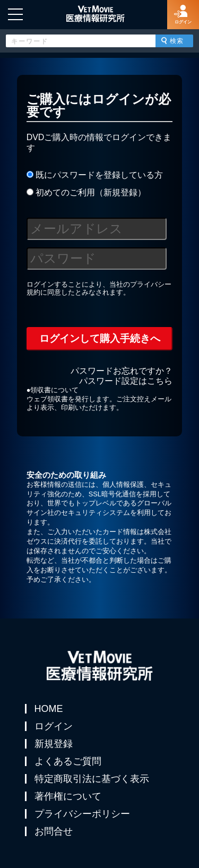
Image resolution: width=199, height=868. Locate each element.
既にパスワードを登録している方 (95, 175)
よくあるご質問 (68, 761)
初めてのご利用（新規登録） (86, 192)
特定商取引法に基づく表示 (92, 779)
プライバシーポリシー (82, 814)
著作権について (68, 796)
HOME (49, 709)
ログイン (54, 726)
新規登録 (54, 744)
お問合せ (54, 831)
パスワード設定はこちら (126, 381)
